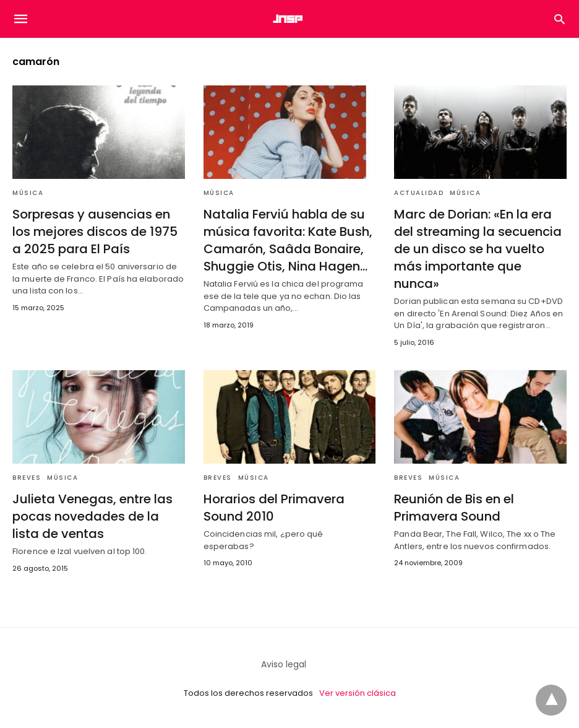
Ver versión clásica (358, 693)
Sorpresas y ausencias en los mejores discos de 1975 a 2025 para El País (95, 232)
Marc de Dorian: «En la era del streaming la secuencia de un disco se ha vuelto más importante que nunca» (478, 249)
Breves (27, 478)
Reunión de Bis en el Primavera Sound (454, 508)
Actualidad (419, 193)
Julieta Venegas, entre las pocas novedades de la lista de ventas (92, 516)
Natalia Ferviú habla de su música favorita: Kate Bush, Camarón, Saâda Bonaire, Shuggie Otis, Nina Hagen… (288, 240)
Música (28, 193)
